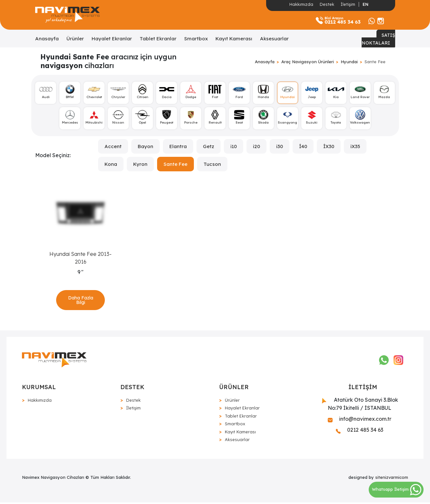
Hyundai (349, 62)
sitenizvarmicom (392, 479)
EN (365, 4)
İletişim (348, 4)
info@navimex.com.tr (360, 420)
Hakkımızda (301, 4)
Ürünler (75, 39)
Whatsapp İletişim (397, 489)
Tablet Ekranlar (158, 39)
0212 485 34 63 (360, 431)
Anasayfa (47, 39)
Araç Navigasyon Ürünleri (308, 62)
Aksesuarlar (274, 39)
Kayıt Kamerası (234, 39)
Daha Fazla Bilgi (81, 301)
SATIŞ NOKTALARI (378, 39)
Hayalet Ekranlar (112, 39)
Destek (327, 4)
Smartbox (196, 39)
